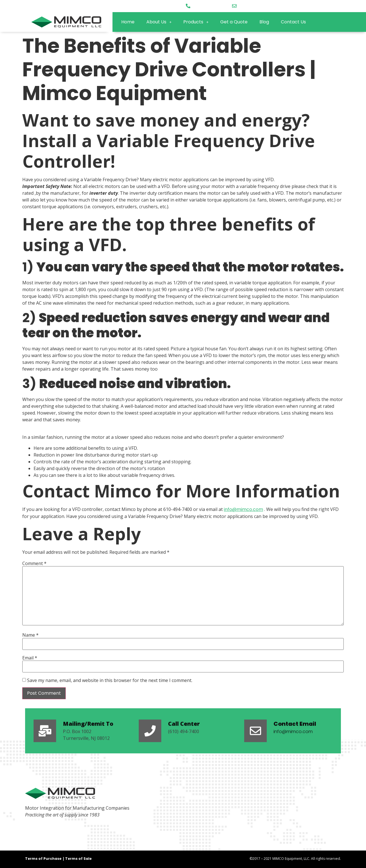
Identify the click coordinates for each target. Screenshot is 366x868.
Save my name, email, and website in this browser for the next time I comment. (110, 680)
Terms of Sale (78, 859)
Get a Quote (234, 22)
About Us (159, 22)
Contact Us (293, 22)
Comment (34, 563)
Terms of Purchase (43, 859)
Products (196, 22)
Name (30, 635)
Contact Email (295, 743)
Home (128, 22)
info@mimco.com (243, 509)
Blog (264, 22)
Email (30, 658)
